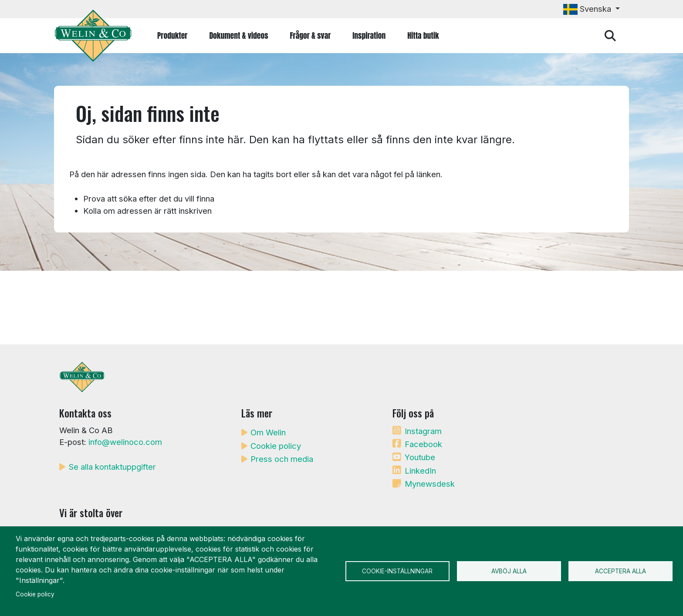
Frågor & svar (311, 35)
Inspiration (369, 35)
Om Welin (268, 432)
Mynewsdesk (430, 484)
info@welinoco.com (125, 442)
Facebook (423, 444)
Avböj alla (509, 571)
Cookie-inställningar (397, 571)
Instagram (423, 431)
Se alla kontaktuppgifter (112, 467)
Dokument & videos (238, 35)
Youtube (420, 457)
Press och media (282, 459)
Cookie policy (276, 446)
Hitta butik (423, 35)
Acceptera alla (620, 571)
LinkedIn (420, 471)
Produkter (172, 35)
